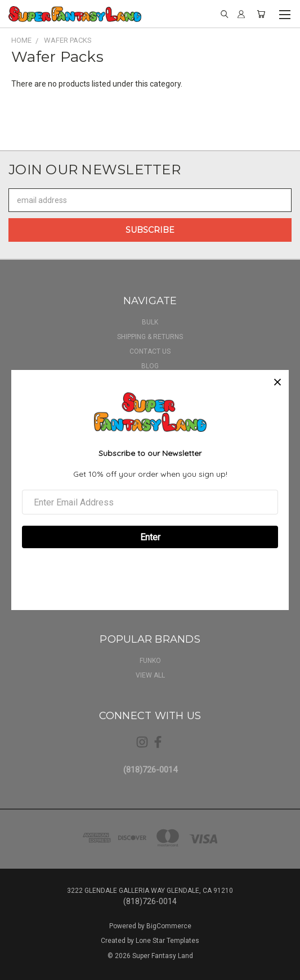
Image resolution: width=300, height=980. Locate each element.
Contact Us (150, 351)
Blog (150, 366)
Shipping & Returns (150, 337)
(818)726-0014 (150, 770)
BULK (150, 322)
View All (150, 675)
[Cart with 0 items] (261, 14)
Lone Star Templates (167, 941)
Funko (150, 661)
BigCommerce (169, 926)
